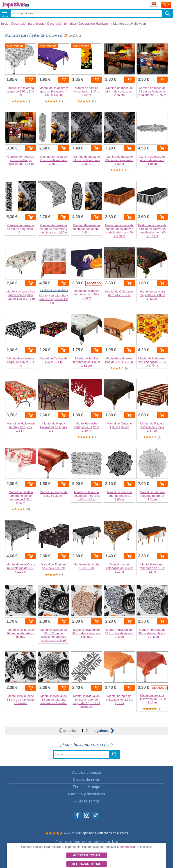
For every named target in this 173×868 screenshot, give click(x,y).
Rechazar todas (86, 864)
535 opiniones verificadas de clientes (102, 833)
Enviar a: (154, 5)
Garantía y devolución (86, 794)
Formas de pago (86, 787)
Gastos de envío (86, 780)
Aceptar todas (86, 855)
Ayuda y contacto (86, 772)
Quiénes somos (87, 801)
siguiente (104, 731)
